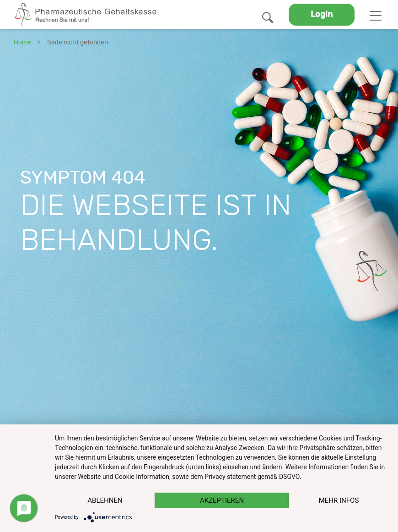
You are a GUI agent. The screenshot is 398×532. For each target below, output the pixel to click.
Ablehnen (105, 500)
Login (322, 15)
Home (22, 43)
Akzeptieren (222, 500)
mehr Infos (339, 500)
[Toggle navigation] (375, 15)
